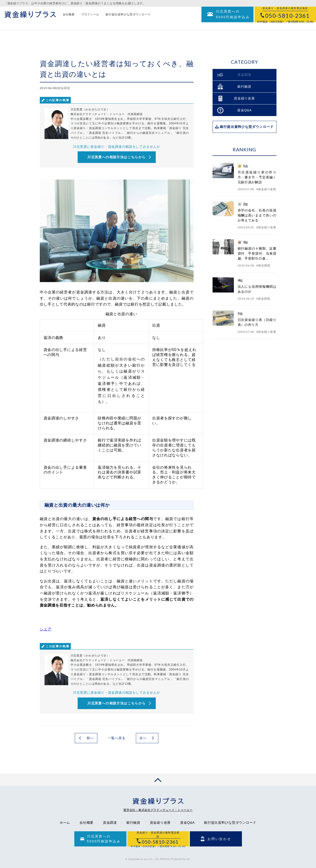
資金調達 (110, 823)
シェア (46, 629)
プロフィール (90, 18)
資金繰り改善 (160, 823)
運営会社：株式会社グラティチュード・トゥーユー (158, 810)
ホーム (65, 823)
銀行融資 (133, 823)
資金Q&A (187, 823)
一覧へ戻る (117, 738)
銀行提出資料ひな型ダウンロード (128, 18)
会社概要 (69, 18)
